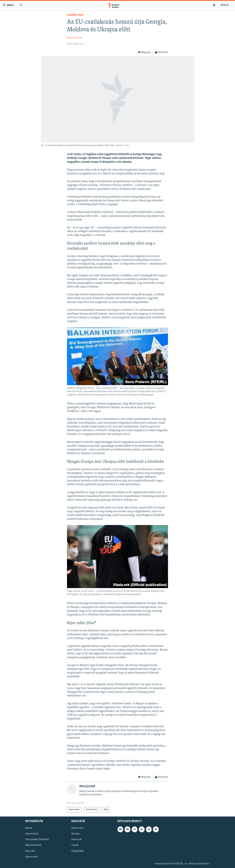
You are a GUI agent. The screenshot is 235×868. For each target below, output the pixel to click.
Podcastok (76, 839)
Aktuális (76, 834)
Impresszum (31, 857)
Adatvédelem (32, 834)
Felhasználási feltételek (37, 839)
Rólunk (29, 828)
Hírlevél (225, 5)
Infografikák (77, 851)
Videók (75, 845)
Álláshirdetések (33, 845)
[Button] (144, 52)
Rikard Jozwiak (75, 38)
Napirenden (78, 828)
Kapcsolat (30, 851)
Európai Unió (75, 15)
